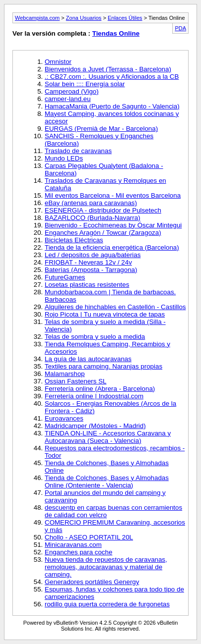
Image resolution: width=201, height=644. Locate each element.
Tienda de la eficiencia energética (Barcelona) (112, 247)
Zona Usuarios (84, 18)
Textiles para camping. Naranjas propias (103, 366)
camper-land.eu (68, 99)
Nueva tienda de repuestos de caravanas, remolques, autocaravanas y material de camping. (106, 567)
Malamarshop (65, 374)
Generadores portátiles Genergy (92, 582)
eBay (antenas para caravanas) (91, 203)
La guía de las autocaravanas (88, 359)
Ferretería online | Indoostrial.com (94, 396)
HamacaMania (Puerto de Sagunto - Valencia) (112, 106)
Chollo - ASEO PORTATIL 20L (89, 537)
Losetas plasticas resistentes (87, 285)
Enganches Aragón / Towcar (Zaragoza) (103, 233)
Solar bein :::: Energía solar (85, 84)
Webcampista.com (37, 18)
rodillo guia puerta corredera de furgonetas (107, 604)
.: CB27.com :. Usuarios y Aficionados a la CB (112, 77)
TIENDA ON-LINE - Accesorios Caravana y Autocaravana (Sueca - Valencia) (108, 437)
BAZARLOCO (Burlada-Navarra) (93, 218)
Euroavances (64, 418)
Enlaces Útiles (125, 18)
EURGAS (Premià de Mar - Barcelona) (101, 129)
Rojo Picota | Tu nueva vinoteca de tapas (105, 314)
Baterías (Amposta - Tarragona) (91, 270)
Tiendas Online (116, 33)
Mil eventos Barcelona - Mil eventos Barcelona (113, 195)
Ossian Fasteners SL (75, 381)
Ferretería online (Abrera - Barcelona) (100, 389)
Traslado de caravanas (78, 151)
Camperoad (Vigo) (72, 91)
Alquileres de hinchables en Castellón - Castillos (115, 307)
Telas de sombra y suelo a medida (95, 337)
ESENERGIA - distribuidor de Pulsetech (103, 210)
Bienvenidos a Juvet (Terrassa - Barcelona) (108, 69)
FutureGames (65, 277)
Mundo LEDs (64, 158)
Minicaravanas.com (73, 545)
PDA (180, 28)
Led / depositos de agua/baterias (93, 255)
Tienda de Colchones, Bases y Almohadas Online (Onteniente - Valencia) (107, 482)
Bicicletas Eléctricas (74, 240)
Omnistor (58, 62)
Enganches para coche (78, 552)
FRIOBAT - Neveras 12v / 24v (88, 262)
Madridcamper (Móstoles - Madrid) (95, 426)
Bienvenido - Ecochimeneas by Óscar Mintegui (113, 225)
